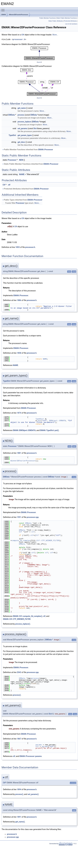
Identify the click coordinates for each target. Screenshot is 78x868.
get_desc (21, 142)
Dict (35, 128)
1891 (19, 817)
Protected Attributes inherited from (25, 189)
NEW (21, 160)
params (39, 745)
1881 (19, 453)
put (39, 421)
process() (17, 695)
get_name (22, 108)
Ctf (23, 35)
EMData (12, 115)
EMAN (4, 15)
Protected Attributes (70, 21)
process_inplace (24, 122)
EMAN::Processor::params (31, 756)
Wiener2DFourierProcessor (19, 15)
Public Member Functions (47, 18)
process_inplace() (23, 624)
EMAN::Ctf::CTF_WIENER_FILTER (17, 619)
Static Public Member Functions (67, 18)
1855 (18, 247)
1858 (19, 353)
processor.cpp (33, 517)
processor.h (19, 39)
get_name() (20, 822)
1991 (19, 517)
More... (55, 35)
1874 (19, 413)
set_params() (33, 794)
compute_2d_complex (21, 541)
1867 (19, 739)
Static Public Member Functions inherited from (30, 164)
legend (39, 62)
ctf (9, 185)
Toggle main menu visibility (4, 9)
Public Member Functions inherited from (28, 150)
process (21, 115)
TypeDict (12, 135)
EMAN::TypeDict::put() (49, 430)
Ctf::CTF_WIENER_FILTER (48, 541)
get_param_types (25, 135)
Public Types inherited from (22, 200)
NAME (22, 174)
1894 (19, 789)
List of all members (71, 24)
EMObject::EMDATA (57, 421)
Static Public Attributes (56, 21)
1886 (19, 300)
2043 (19, 672)
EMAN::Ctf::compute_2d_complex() (27, 616)
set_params (22, 128)
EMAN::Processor (46, 150)
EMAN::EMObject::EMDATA (24, 430)
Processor (12, 160)
